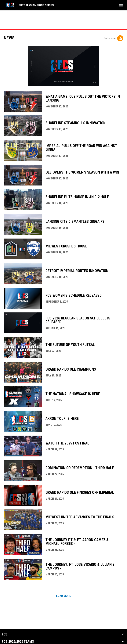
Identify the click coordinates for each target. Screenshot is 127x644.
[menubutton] (121, 5)
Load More (63, 596)
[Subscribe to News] (120, 38)
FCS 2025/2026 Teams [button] (18, 642)
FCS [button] (5, 634)
